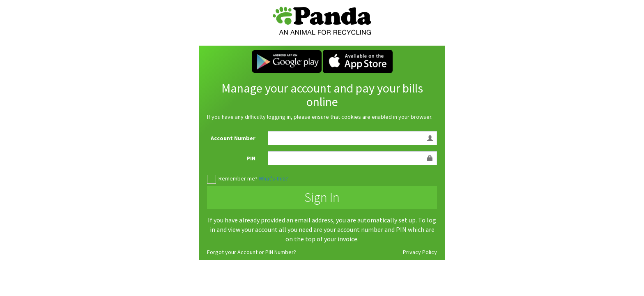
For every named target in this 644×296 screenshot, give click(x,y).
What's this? (273, 178)
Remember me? (238, 178)
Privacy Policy (420, 252)
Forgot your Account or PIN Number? (252, 252)
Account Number (233, 138)
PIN (251, 158)
